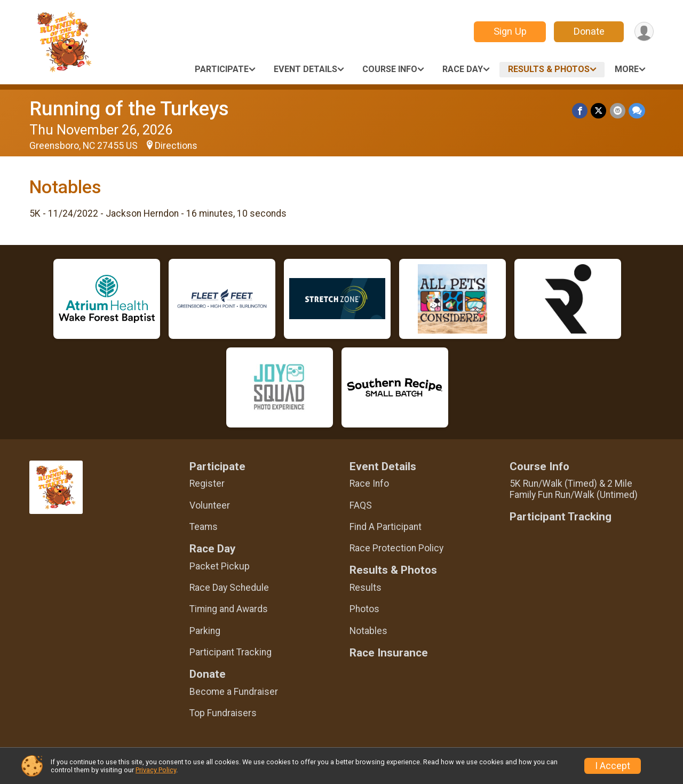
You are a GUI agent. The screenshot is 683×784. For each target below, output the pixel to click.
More (627, 69)
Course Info (390, 69)
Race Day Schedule (229, 588)
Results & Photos (549, 69)
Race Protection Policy (396, 548)
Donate (589, 31)
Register (207, 484)
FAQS (361, 505)
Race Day (463, 69)
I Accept (613, 766)
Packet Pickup (220, 566)
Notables (368, 631)
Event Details (305, 69)
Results (366, 588)
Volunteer (210, 505)
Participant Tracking (231, 652)
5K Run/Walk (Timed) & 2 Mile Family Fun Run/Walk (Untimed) (574, 489)
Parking (205, 631)
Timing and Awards (229, 609)
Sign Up (510, 31)
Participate (222, 69)
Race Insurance (389, 653)
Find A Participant (386, 527)
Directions (176, 146)
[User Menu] (644, 32)
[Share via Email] (618, 111)
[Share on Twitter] (599, 111)
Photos (364, 609)
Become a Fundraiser (234, 692)
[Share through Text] (637, 111)
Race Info (369, 484)
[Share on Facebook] (580, 111)
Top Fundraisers (223, 713)
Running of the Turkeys (129, 109)
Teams (204, 527)
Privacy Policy (156, 770)
